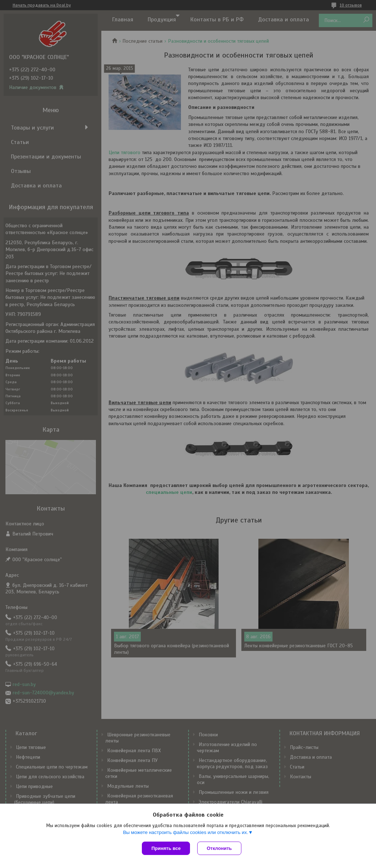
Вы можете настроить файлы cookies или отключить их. (186, 832)
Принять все (166, 848)
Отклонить (219, 848)
